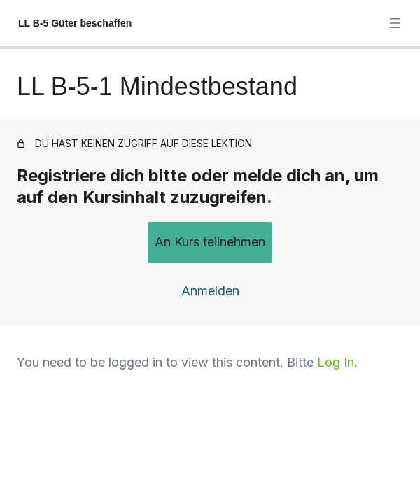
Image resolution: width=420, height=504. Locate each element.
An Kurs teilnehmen (210, 242)
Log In (336, 362)
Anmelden (210, 291)
